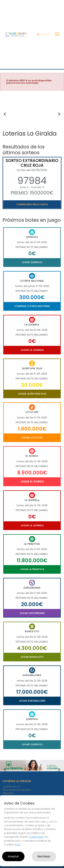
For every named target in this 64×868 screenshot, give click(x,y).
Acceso (44, 34)
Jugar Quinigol (32, 262)
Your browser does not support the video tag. (32, 109)
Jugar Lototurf (32, 438)
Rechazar (44, 856)
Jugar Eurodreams (32, 613)
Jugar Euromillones (32, 701)
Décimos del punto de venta (17, 790)
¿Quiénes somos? (12, 787)
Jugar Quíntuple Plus (32, 394)
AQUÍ (17, 845)
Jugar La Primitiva (32, 569)
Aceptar (13, 856)
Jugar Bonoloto (32, 657)
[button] (5, 114)
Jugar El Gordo (32, 482)
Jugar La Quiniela (32, 350)
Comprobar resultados (32, 204)
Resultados (8, 793)
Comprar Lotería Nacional (32, 306)
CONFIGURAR (36, 837)
